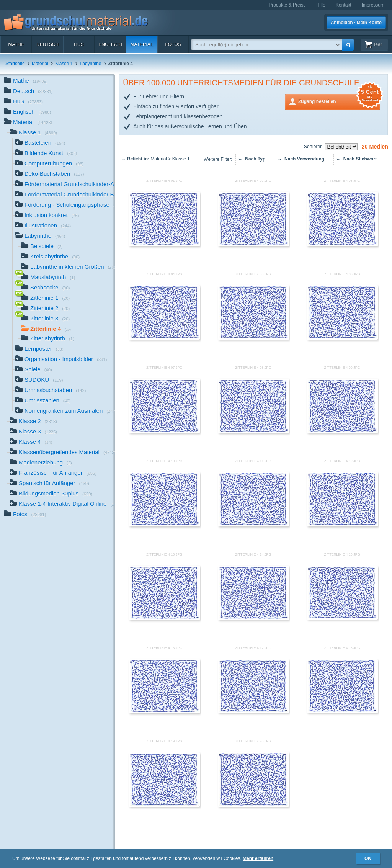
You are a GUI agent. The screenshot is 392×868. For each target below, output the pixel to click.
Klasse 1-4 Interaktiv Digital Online (62, 504)
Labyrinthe (90, 64)
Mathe (16, 44)
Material (141, 44)
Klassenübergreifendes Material (62, 453)
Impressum (373, 5)
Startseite (15, 64)
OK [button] (368, 858)
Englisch (110, 44)
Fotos (173, 44)
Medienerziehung (41, 463)
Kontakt (344, 5)
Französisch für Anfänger (53, 473)
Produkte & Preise (287, 5)
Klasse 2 (33, 422)
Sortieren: (314, 147)
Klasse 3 (33, 432)
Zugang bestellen (339, 101)
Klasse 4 (31, 442)
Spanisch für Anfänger (49, 484)
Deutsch (47, 44)
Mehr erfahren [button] (258, 858)
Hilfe (321, 5)
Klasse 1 (64, 64)
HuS (79, 44)
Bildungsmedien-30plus (51, 494)
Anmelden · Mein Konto (356, 23)
